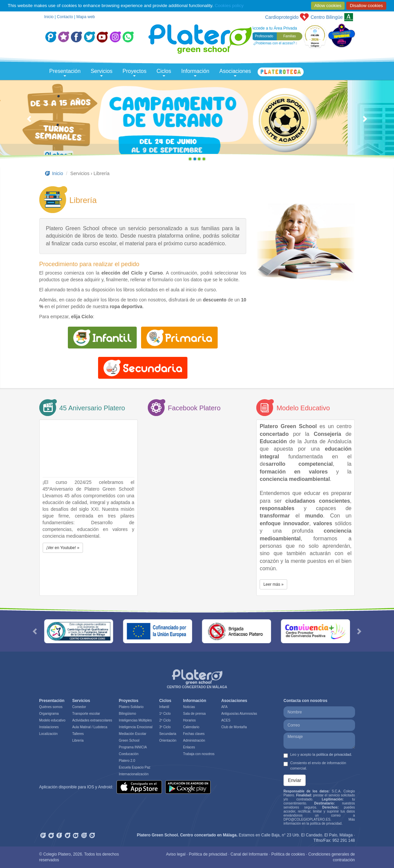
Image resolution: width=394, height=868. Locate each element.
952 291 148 (344, 840)
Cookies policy (229, 6)
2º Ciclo (165, 720)
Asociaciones (235, 72)
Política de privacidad (208, 854)
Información (195, 72)
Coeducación (129, 754)
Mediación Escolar (133, 734)
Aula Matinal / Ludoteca (90, 727)
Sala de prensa (194, 714)
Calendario (191, 727)
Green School (129, 740)
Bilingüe (327, 17)
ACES (226, 720)
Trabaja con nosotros (199, 754)
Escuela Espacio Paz (135, 767)
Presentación (65, 72)
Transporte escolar (86, 714)
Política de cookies (288, 854)
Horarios (189, 720)
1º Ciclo (165, 714)
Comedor (79, 707)
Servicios (102, 72)
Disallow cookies (366, 6)
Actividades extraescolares (92, 720)
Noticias (189, 707)
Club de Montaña (234, 727)
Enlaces (189, 747)
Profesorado (264, 36)
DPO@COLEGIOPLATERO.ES (307, 819)
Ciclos (164, 72)
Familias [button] (290, 36)
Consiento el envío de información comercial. (315, 766)
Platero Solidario (131, 707)
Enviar (295, 780)
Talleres (78, 734)
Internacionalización (134, 774)
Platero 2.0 (127, 761)
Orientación (168, 740)
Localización (49, 734)
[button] (30, 122)
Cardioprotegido (282, 17)
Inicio (49, 17)
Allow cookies (328, 6)
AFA (225, 707)
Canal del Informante (249, 854)
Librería (78, 740)
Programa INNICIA (133, 747)
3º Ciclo (165, 727)
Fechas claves (194, 734)
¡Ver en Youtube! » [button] (63, 548)
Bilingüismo (127, 714)
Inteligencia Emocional (136, 727)
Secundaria (168, 734)
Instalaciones (49, 727)
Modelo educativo (52, 720)
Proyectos (135, 72)
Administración (194, 740)
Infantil (164, 707)
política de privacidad (334, 754)
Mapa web (85, 17)
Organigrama (49, 714)
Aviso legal (176, 854)
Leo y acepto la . (318, 755)
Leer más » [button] (273, 584)
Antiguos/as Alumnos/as (239, 714)
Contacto (65, 17)
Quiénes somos (51, 707)
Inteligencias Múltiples (135, 720)
